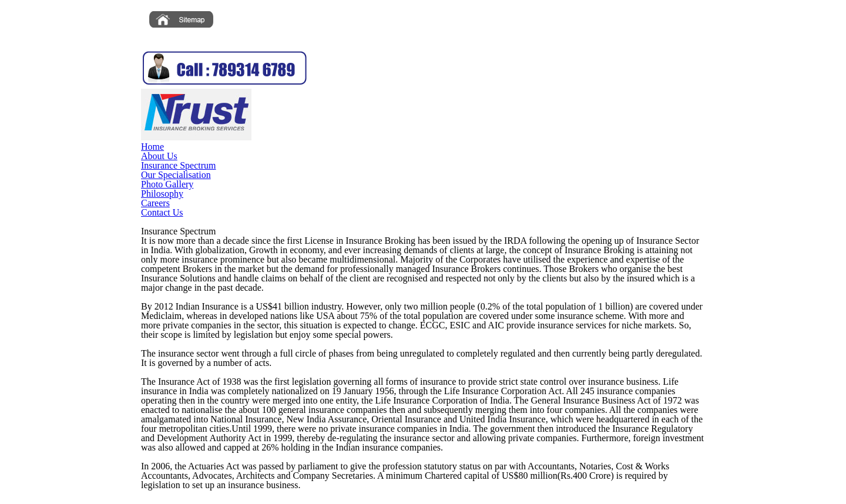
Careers (155, 203)
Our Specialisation (176, 175)
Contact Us (162, 212)
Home (152, 147)
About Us (159, 156)
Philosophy (162, 194)
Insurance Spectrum (179, 165)
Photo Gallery (167, 184)
